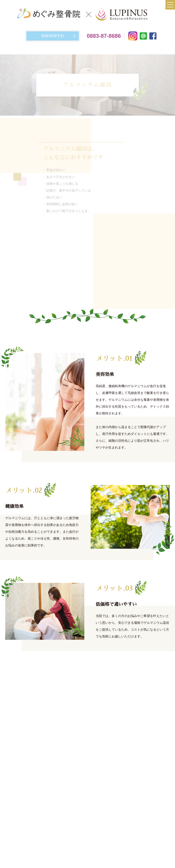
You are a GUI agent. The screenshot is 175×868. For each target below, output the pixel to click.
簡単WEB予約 (53, 36)
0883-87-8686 (104, 36)
